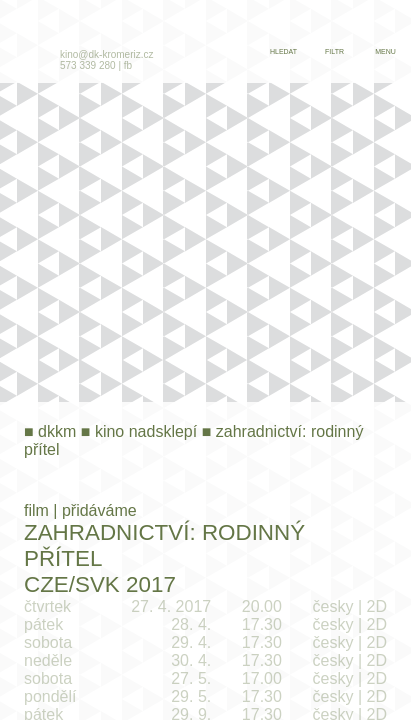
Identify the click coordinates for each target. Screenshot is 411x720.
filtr (334, 51)
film (36, 510)
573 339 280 (88, 65)
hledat (283, 51)
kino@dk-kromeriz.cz (107, 54)
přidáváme (99, 510)
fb (128, 65)
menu (385, 51)
